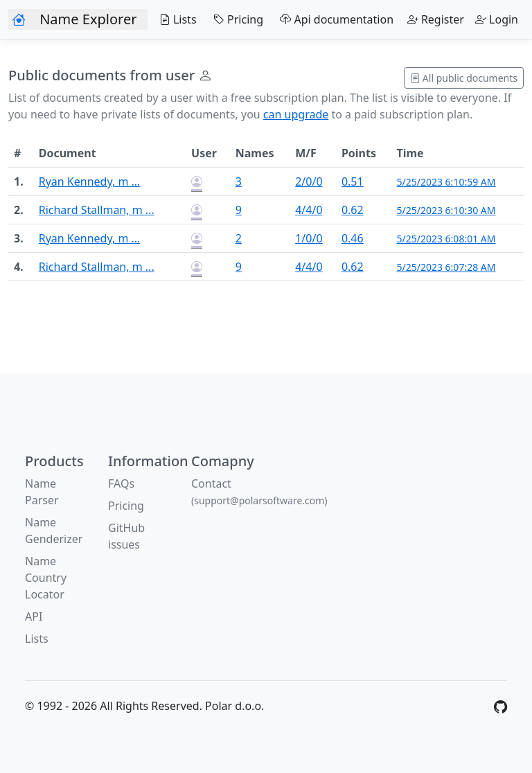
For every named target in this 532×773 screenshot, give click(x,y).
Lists (175, 19)
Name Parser (42, 492)
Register (436, 19)
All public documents (464, 78)
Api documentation (334, 19)
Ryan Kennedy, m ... (90, 181)
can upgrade (296, 114)
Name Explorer (88, 19)
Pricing (236, 19)
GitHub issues (126, 536)
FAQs (121, 483)
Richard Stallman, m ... (97, 210)
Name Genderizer (54, 531)
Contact (259, 491)
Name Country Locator (46, 578)
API (34, 616)
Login (497, 19)
